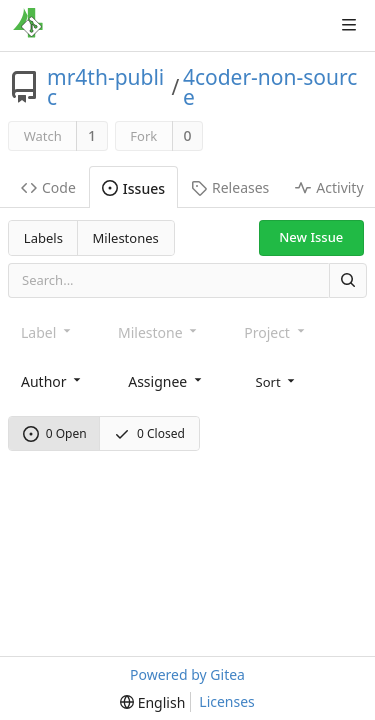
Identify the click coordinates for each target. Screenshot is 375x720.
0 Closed (149, 433)
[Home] (28, 25)
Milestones (126, 238)
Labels (43, 238)
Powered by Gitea (187, 674)
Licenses (227, 701)
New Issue (311, 237)
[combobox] (52, 381)
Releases (230, 187)
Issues (133, 188)
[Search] (348, 280)
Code (48, 187)
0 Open (55, 433)
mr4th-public (105, 87)
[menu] (277, 381)
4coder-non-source (270, 87)
